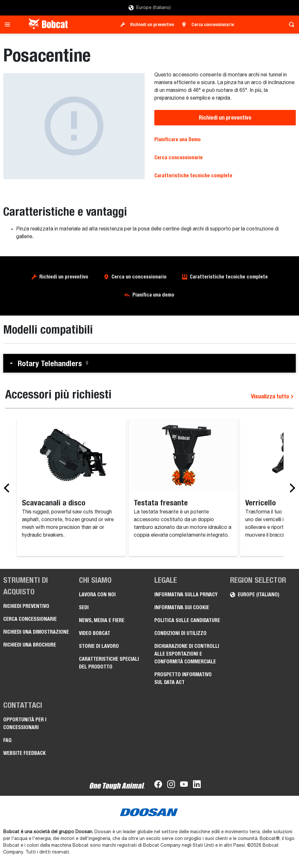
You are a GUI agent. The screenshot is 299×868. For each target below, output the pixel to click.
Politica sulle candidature (187, 620)
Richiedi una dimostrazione (36, 632)
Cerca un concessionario (139, 277)
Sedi (84, 607)
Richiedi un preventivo (152, 24)
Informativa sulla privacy (186, 595)
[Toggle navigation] (9, 24)
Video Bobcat (95, 633)
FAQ (7, 740)
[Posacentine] (74, 126)
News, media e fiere (102, 620)
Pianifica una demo (153, 295)
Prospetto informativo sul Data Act (183, 678)
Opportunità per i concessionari (25, 723)
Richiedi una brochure (30, 645)
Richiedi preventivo (26, 606)
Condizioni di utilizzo (180, 633)
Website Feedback (24, 753)
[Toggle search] (290, 24)
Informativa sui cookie (182, 607)
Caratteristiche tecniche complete (193, 176)
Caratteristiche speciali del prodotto (109, 663)
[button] (149, 363)
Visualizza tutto (272, 396)
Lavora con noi (97, 595)
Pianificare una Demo (178, 139)
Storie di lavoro (99, 646)
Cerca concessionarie (213, 24)
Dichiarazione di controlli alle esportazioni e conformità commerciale (187, 654)
